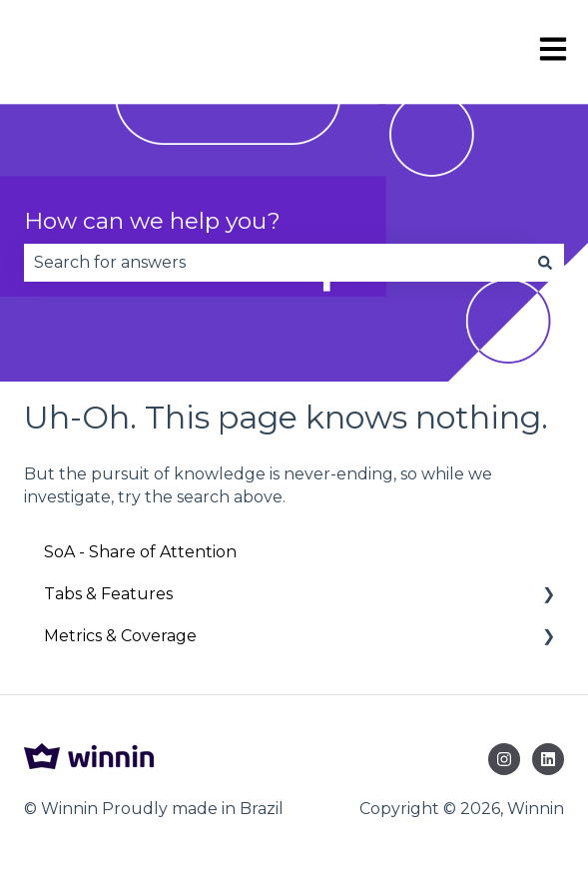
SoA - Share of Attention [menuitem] (140, 552)
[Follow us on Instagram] (504, 759)
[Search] (545, 263)
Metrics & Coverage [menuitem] (120, 636)
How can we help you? (152, 221)
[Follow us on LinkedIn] (548, 759)
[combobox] (275, 263)
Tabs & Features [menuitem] (108, 594)
